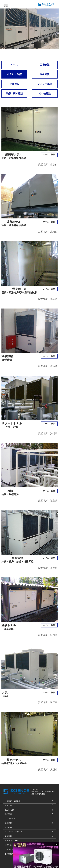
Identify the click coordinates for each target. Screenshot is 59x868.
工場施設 (45, 65)
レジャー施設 (45, 84)
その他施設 (45, 93)
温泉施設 (45, 74)
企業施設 (14, 84)
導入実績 (8, 814)
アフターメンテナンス (13, 832)
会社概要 (8, 827)
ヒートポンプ (10, 806)
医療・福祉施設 (14, 93)
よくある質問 (10, 818)
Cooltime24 (9, 810)
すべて (14, 65)
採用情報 (8, 823)
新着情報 (8, 836)
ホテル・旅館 (14, 74)
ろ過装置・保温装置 (13, 801)
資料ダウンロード (12, 841)
